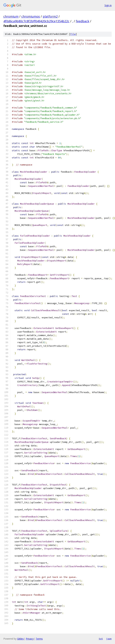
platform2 (50, 16)
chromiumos (31, 16)
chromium (11, 16)
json (109, 639)
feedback (83, 21)
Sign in (108, 5)
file (73, 34)
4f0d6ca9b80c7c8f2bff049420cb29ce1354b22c (36, 21)
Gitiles (20, 639)
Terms (39, 639)
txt (101, 639)
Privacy (30, 639)
